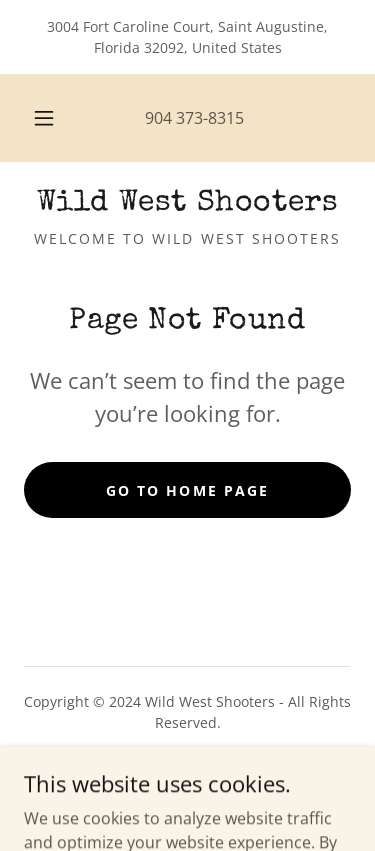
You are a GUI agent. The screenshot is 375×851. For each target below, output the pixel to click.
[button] (44, 118)
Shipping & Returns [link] (187, 778)
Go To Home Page (187, 490)
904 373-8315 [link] (194, 118)
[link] (187, 204)
